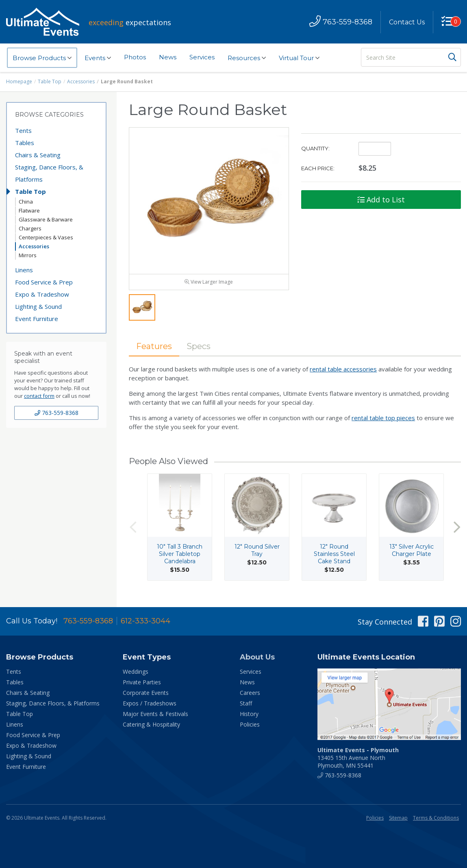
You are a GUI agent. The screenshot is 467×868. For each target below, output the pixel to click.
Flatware (29, 210)
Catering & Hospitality (151, 724)
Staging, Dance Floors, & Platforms (49, 173)
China (26, 202)
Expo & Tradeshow (42, 294)
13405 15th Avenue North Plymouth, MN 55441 (358, 758)
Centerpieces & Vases (46, 237)
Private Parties (142, 682)
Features (154, 346)
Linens (24, 270)
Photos (135, 57)
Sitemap (398, 818)
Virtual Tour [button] (299, 58)
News (168, 57)
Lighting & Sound (38, 306)
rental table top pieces (383, 418)
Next (457, 527)
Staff (246, 703)
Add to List (381, 200)
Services (202, 57)
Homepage (19, 81)
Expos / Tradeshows (150, 703)
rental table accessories (343, 369)
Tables (25, 143)
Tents (23, 130)
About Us (257, 657)
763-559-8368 (56, 413)
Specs (199, 346)
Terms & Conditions (436, 818)
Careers (250, 693)
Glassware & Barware (46, 219)
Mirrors (28, 255)
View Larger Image (209, 282)
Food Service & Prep (44, 282)
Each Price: (318, 168)
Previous (133, 527)
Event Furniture (37, 319)
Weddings (136, 672)
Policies (250, 724)
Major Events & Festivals (155, 714)
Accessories (81, 81)
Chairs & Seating (38, 155)
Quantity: (315, 148)
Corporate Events (146, 693)
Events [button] (98, 58)
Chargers (30, 228)
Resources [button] (247, 58)
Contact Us (407, 22)
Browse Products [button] (42, 58)
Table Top (50, 81)
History (249, 714)
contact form (39, 396)
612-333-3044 (146, 621)
